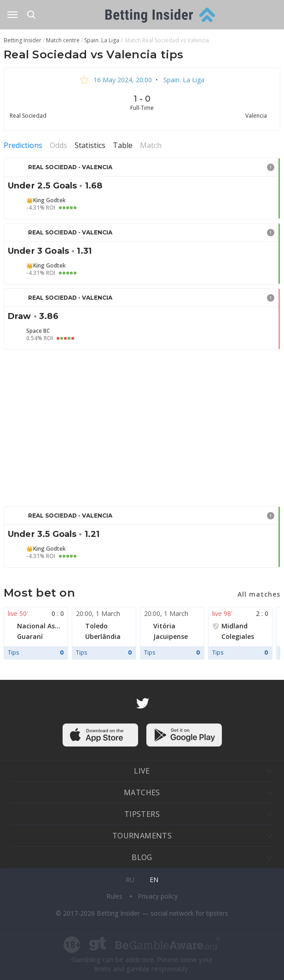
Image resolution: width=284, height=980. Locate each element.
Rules (115, 896)
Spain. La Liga (183, 80)
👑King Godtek (46, 200)
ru (130, 880)
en (154, 880)
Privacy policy (158, 896)
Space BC (38, 331)
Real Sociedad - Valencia (70, 167)
